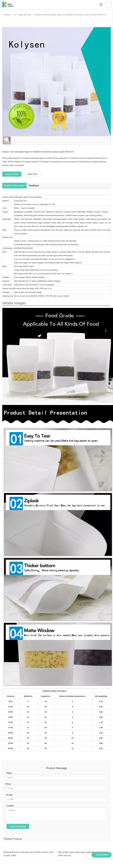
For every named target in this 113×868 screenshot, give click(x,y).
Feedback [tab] (34, 186)
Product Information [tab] (14, 186)
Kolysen (7, 15)
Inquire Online (12, 174)
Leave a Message (18, 826)
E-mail (9, 795)
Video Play (32, 174)
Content (10, 806)
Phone (8, 784)
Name (9, 773)
